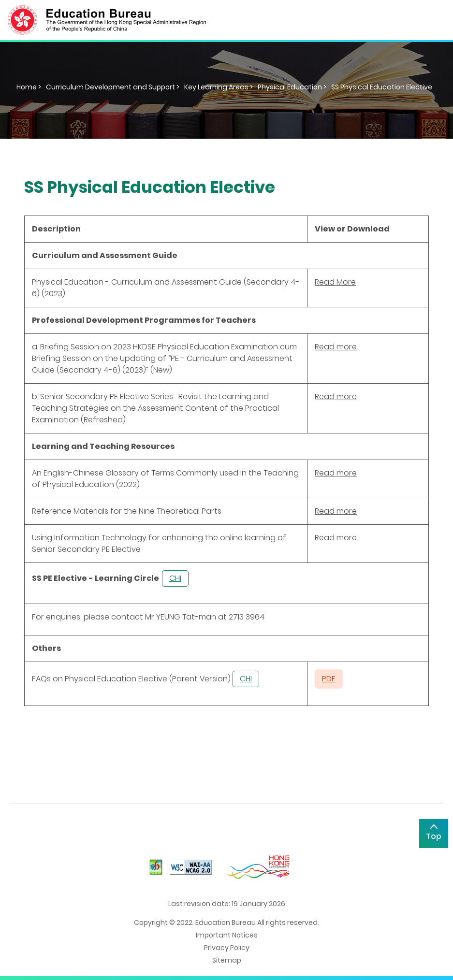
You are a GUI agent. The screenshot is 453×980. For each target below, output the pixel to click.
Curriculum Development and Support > (113, 87)
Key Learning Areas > (219, 87)
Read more (336, 347)
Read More (335, 282)
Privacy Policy (227, 948)
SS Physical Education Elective (382, 87)
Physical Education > (292, 87)
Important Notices (227, 935)
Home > (29, 87)
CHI (175, 578)
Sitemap (227, 960)
